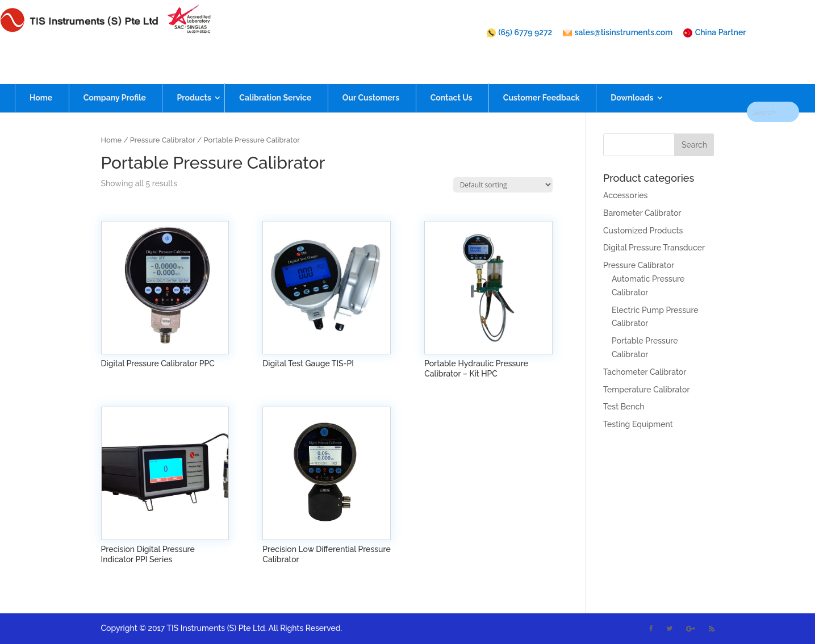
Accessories (625, 195)
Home (41, 78)
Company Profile (115, 78)
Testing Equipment (638, 424)
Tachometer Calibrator (645, 372)
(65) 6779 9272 (520, 33)
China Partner (715, 33)
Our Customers (371, 78)
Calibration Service (275, 78)
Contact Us (452, 78)
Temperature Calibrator (646, 390)
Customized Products (643, 231)
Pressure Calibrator (163, 140)
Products (194, 78)
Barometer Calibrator (642, 213)
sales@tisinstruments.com (618, 33)
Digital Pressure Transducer (654, 248)
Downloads (632, 78)
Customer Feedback (542, 78)
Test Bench (624, 407)
